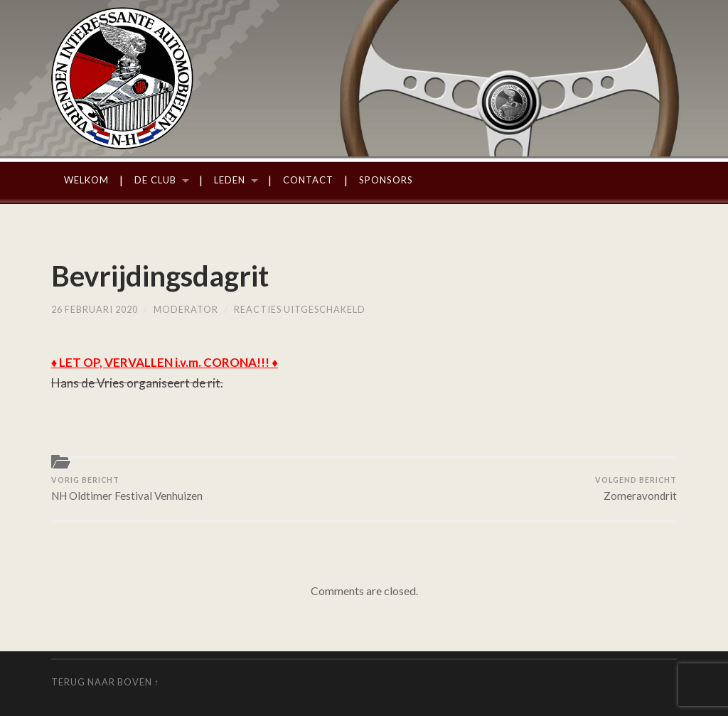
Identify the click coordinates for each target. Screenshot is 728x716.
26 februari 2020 (95, 309)
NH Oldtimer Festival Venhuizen (127, 488)
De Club (155, 180)
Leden (230, 180)
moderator (186, 309)
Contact (308, 180)
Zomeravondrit (636, 488)
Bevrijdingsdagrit (160, 276)
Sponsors (386, 180)
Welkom (86, 180)
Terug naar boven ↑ (105, 682)
